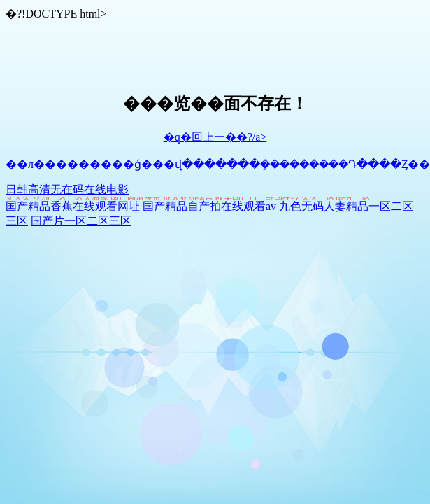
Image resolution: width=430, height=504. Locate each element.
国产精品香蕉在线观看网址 (73, 206)
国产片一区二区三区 (81, 221)
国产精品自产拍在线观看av (209, 206)
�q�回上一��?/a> (215, 137)
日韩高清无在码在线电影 (67, 189)
